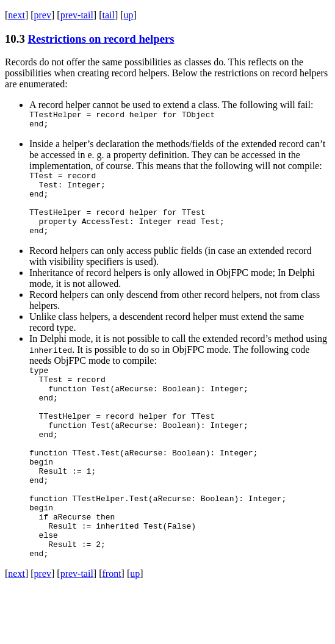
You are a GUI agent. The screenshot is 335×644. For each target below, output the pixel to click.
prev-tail (77, 15)
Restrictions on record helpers (101, 39)
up (129, 15)
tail (108, 15)
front (111, 628)
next (16, 15)
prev (43, 15)
